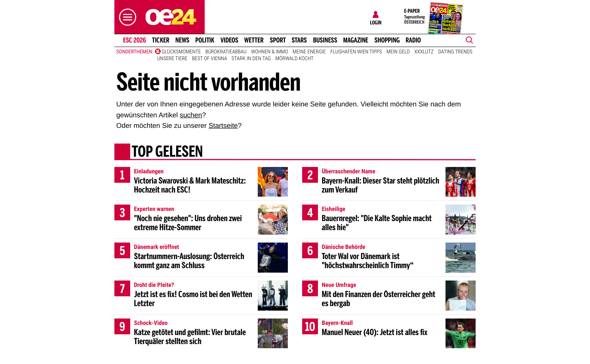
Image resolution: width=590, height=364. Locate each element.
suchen (191, 115)
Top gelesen (167, 152)
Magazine (356, 40)
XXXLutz (424, 52)
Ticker (161, 40)
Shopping (387, 40)
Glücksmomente (181, 52)
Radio (413, 40)
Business (325, 40)
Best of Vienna (209, 59)
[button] (126, 17)
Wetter (254, 40)
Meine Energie (309, 52)
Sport (278, 40)
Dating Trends (455, 52)
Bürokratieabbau (226, 52)
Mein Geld (398, 52)
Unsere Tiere (173, 59)
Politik (205, 40)
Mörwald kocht (295, 59)
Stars (299, 40)
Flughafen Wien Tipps (356, 52)
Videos (229, 40)
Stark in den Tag (251, 59)
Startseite (223, 125)
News (182, 40)
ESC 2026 (135, 40)
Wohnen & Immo (269, 52)
